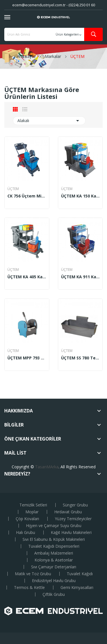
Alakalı (49, 121)
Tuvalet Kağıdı (80, 574)
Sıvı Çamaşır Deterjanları (54, 567)
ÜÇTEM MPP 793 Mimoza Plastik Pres (27, 358)
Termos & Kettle (29, 588)
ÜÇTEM (13, 189)
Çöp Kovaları (27, 519)
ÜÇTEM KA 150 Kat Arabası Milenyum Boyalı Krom (80, 196)
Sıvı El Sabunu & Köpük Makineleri (54, 539)
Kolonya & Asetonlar (54, 560)
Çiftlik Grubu (54, 594)
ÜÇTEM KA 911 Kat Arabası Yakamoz (80, 277)
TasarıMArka (47, 467)
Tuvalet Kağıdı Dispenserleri (54, 546)
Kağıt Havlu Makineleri (71, 533)
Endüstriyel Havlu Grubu (54, 581)
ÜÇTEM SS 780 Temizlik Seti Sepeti (80, 358)
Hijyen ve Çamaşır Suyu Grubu (54, 526)
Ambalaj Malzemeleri (54, 553)
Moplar (32, 512)
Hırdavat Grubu (68, 512)
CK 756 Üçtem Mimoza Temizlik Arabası (27, 196)
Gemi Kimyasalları (77, 588)
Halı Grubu (26, 533)
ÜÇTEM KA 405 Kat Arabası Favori (27, 277)
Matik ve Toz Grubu (33, 574)
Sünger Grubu (75, 505)
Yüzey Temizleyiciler (73, 519)
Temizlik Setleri (33, 505)
